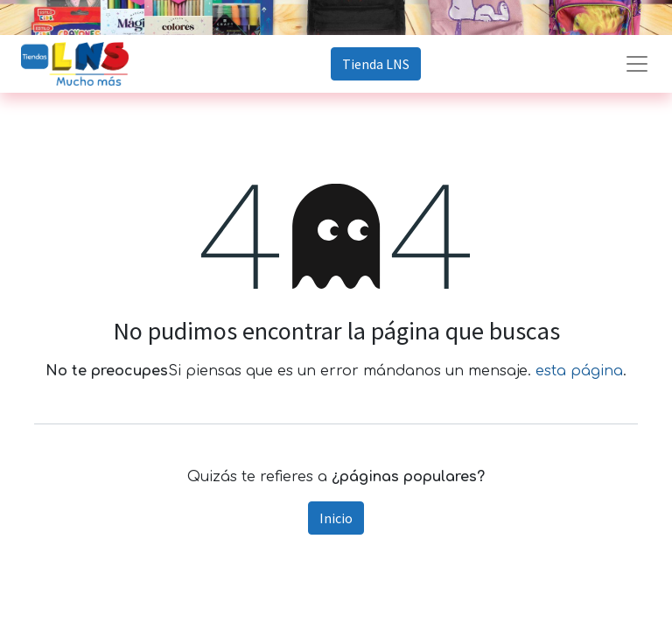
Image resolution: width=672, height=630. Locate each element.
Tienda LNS (376, 64)
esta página (579, 371)
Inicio (336, 518)
